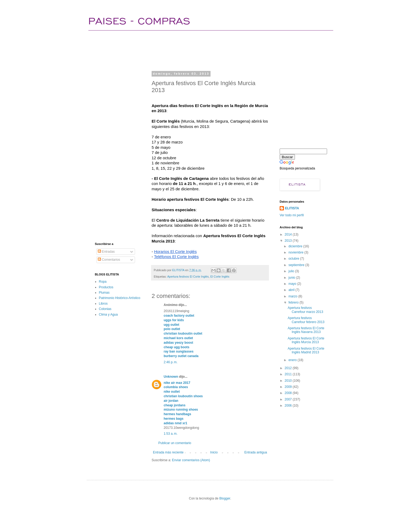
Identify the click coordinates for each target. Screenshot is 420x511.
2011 (289, 374)
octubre (294, 259)
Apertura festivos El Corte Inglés (188, 277)
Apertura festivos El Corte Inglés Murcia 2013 (306, 340)
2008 (289, 393)
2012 (289, 368)
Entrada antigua (256, 452)
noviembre (296, 252)
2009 (289, 387)
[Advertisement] (192, 50)
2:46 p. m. (171, 362)
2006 (289, 406)
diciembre (296, 246)
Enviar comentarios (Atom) (191, 460)
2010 (289, 381)
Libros (103, 304)
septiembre (297, 265)
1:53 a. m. (171, 434)
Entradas (106, 252)
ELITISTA (292, 208)
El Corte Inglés (220, 277)
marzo (293, 296)
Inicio (214, 452)
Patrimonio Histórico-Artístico (120, 298)
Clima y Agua (108, 315)
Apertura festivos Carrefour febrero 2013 (306, 320)
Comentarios (109, 260)
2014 (289, 234)
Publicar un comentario (175, 443)
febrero (294, 302)
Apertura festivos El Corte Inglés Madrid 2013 (306, 350)
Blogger (225, 498)
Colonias (105, 309)
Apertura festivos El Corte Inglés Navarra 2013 (306, 330)
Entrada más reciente (168, 452)
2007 (289, 399)
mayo (293, 284)
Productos (106, 287)
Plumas (104, 293)
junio (292, 278)
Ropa (103, 282)
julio (292, 271)
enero (293, 360)
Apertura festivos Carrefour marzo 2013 (305, 310)
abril (292, 290)
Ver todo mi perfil (292, 215)
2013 (289, 241)
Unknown (171, 377)
